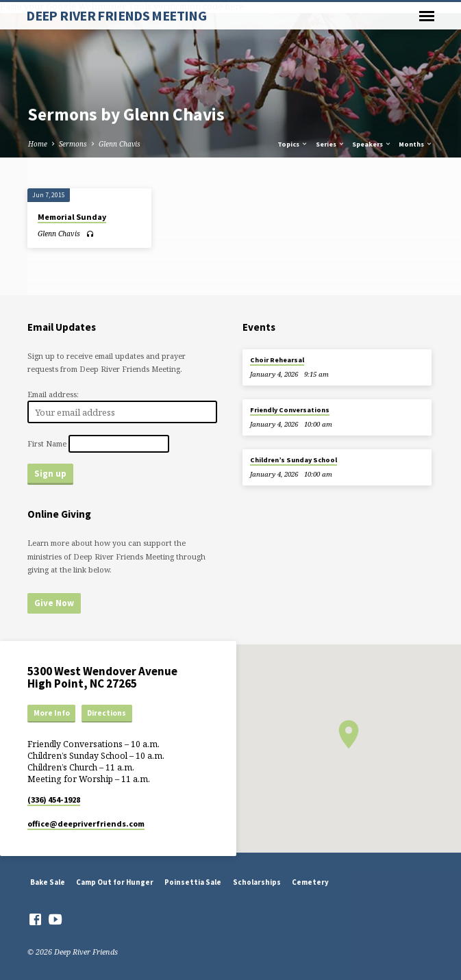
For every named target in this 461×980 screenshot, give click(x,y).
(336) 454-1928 (54, 800)
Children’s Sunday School (294, 460)
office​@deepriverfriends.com (86, 824)
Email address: (53, 394)
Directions (107, 713)
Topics (293, 144)
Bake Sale (48, 882)
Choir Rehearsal (277, 360)
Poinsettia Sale (193, 882)
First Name (47, 443)
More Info (52, 713)
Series (331, 144)
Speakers (372, 144)
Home (38, 144)
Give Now (54, 603)
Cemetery (310, 882)
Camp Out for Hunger (115, 882)
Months (416, 144)
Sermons (73, 144)
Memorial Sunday (72, 217)
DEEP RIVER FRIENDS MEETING (116, 16)
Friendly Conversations (290, 410)
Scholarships (257, 882)
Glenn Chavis (120, 144)
